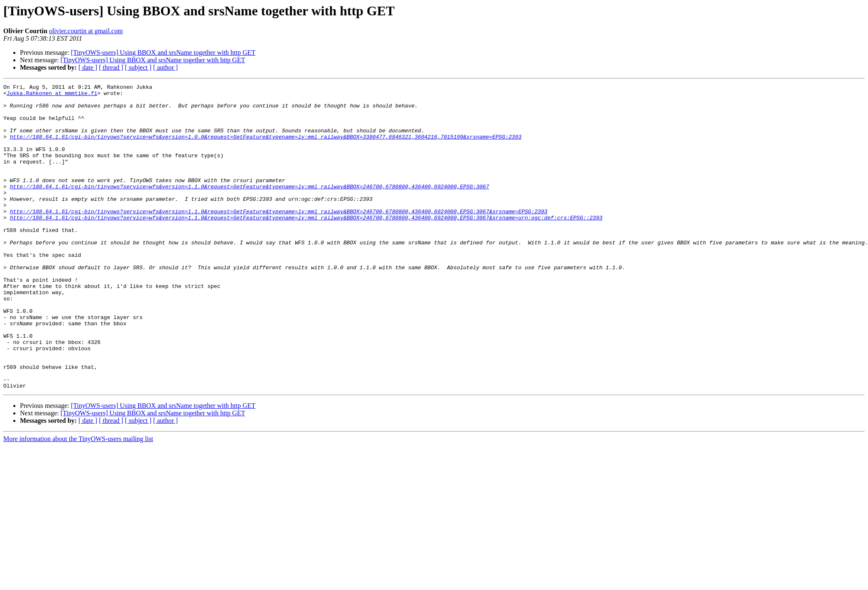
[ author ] (166, 67)
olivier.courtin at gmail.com (86, 31)
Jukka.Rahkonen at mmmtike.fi (52, 95)
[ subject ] (138, 67)
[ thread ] (111, 67)
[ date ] (88, 67)
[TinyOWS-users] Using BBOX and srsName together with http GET (163, 52)
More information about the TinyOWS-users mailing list (78, 500)
